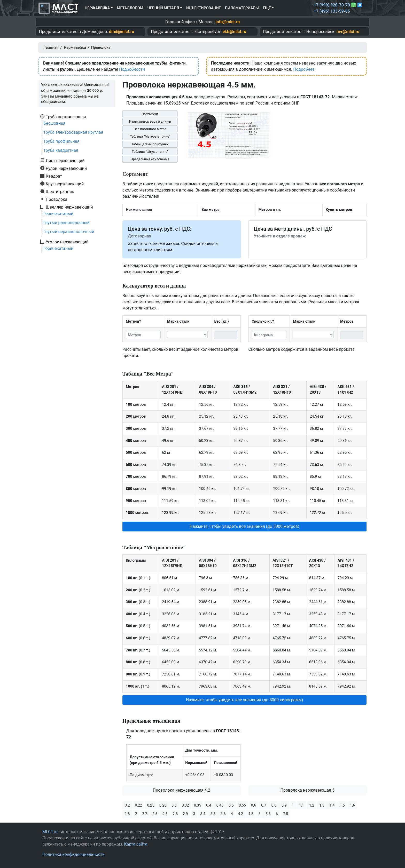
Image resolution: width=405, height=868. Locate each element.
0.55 (242, 805)
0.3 (174, 805)
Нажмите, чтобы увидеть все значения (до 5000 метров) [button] (244, 526)
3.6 (223, 814)
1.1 (301, 805)
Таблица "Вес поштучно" (150, 144)
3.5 (213, 814)
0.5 (231, 805)
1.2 (312, 805)
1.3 (322, 805)
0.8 (274, 805)
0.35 (197, 805)
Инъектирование (204, 8)
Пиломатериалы (242, 8)
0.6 (254, 805)
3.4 (203, 814)
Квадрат (54, 176)
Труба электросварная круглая (73, 132)
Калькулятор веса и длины (150, 121)
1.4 (332, 805)
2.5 (155, 814)
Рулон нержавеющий (66, 168)
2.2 (145, 814)
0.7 (264, 805)
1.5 (342, 805)
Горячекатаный (58, 214)
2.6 (165, 814)
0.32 (185, 805)
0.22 (138, 805)
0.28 (163, 805)
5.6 (268, 814)
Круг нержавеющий (65, 184)
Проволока (56, 199)
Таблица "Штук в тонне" (150, 152)
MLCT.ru (50, 832)
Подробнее (304, 69)
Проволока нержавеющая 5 (307, 790)
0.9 (284, 805)
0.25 (151, 805)
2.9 (185, 814)
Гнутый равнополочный (67, 223)
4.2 (241, 814)
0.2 (127, 805)
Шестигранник (60, 192)
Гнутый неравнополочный (69, 232)
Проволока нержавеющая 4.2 (182, 790)
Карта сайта (136, 844)
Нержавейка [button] (97, 8)
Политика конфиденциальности (73, 854)
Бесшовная (54, 123)
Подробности (132, 69)
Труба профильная (61, 141)
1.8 (127, 814)
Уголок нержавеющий (67, 242)
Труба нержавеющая (66, 117)
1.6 (352, 805)
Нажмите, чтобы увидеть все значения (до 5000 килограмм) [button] (245, 700)
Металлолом (130, 8)
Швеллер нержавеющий (69, 207)
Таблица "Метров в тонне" (150, 136)
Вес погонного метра (150, 129)
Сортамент (150, 114)
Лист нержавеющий (65, 161)
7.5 (286, 814)
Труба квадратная (61, 150)
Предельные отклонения (150, 159)
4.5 (251, 814)
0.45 (220, 805)
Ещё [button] (267, 8)
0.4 (209, 805)
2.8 (175, 814)
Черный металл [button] (163, 8)
